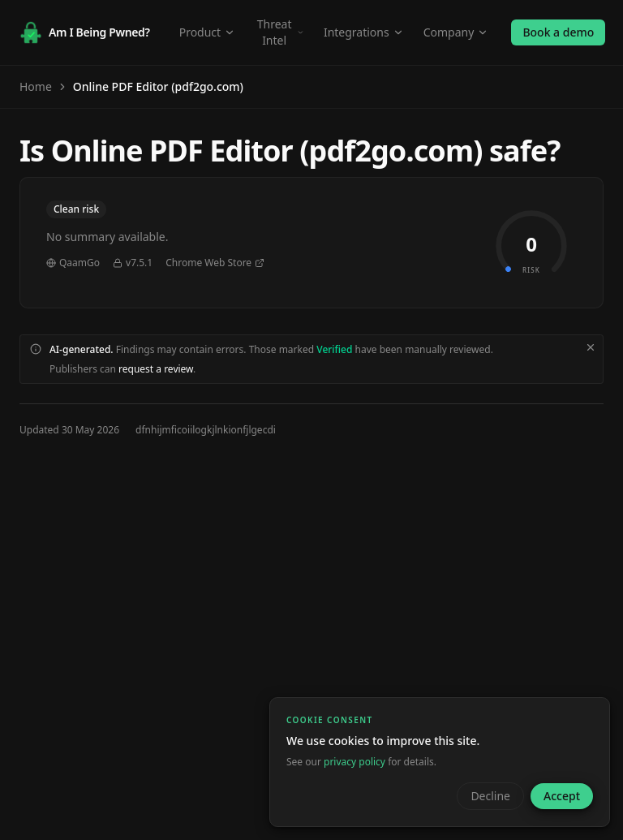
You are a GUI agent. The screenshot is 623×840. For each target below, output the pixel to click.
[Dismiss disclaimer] (591, 347)
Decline (490, 796)
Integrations (364, 32)
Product (207, 32)
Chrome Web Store (215, 263)
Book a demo (558, 32)
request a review (156, 369)
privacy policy (354, 762)
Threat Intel (281, 32)
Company (456, 32)
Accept (562, 796)
